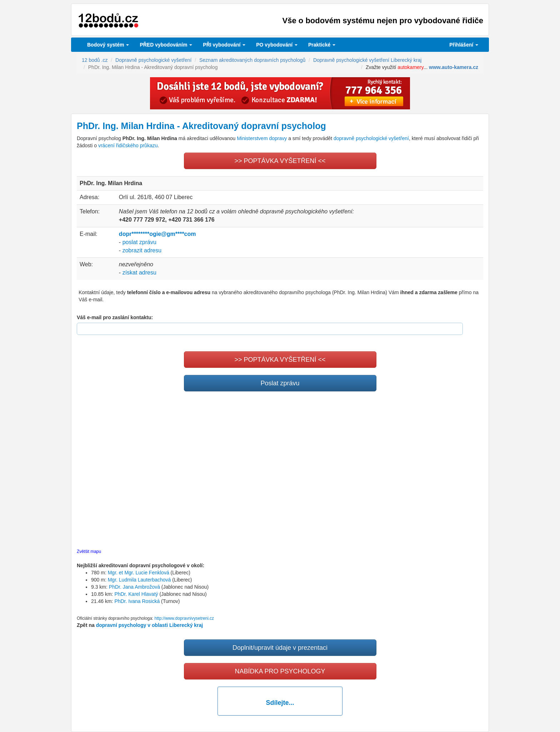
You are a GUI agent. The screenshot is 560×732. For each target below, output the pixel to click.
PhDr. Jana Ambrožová (134, 587)
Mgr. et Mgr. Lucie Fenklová (139, 573)
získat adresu (139, 273)
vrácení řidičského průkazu (128, 145)
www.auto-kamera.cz (454, 67)
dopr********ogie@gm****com (157, 234)
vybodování (224, 45)
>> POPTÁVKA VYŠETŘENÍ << (280, 161)
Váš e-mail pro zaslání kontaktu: (115, 317)
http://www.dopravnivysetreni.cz (184, 618)
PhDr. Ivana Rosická (137, 601)
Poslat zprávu (280, 383)
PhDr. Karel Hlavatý (136, 594)
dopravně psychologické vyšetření (371, 138)
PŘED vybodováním (166, 45)
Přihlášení (464, 45)
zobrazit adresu (142, 250)
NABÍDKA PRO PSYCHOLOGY (280, 671)
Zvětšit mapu (89, 552)
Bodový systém (108, 45)
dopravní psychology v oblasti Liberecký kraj (150, 625)
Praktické (322, 45)
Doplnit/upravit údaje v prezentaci (280, 648)
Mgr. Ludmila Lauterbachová (139, 580)
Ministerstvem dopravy (262, 138)
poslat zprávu (139, 242)
